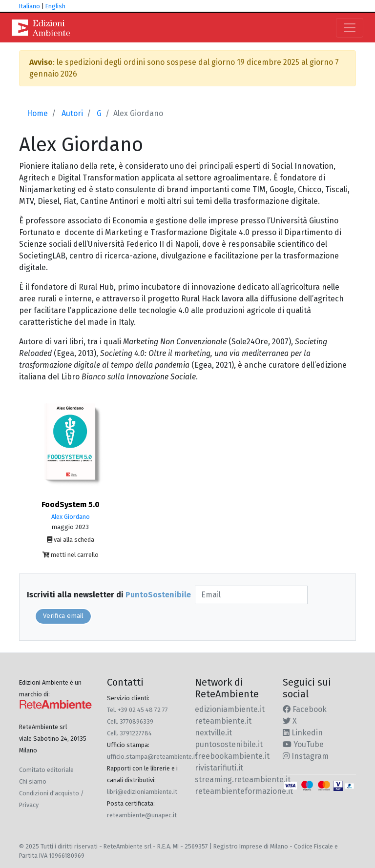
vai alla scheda (71, 540)
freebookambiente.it (232, 756)
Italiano (30, 6)
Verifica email (63, 616)
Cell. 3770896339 (130, 721)
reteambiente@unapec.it (142, 815)
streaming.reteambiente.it (243, 779)
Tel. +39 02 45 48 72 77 (137, 710)
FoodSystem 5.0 (71, 504)
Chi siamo (33, 781)
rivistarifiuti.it (219, 768)
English (55, 6)
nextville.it (213, 733)
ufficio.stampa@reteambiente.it (152, 757)
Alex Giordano (71, 517)
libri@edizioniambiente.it (142, 792)
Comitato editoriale (46, 770)
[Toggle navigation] (350, 28)
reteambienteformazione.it (244, 791)
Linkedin (303, 733)
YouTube (303, 744)
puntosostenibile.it (229, 744)
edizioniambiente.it (230, 709)
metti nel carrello (71, 555)
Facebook (305, 709)
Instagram (306, 756)
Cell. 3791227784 (129, 733)
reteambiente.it (223, 721)
